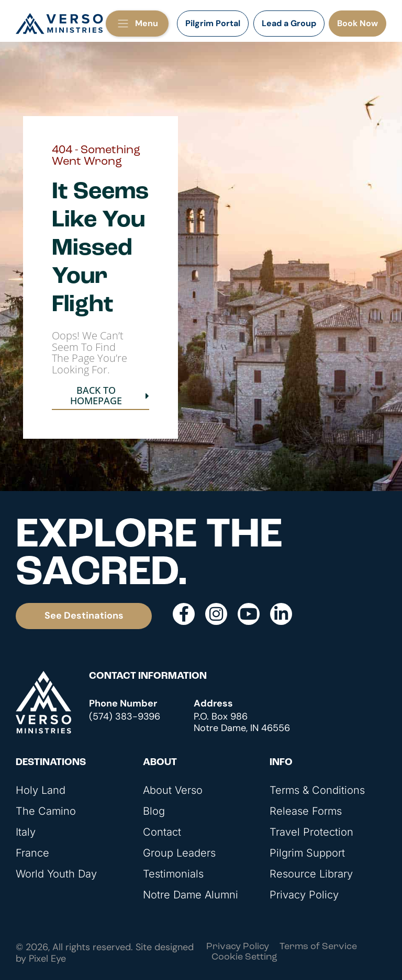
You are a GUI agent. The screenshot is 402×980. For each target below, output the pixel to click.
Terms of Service (318, 947)
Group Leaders (179, 853)
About (160, 763)
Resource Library (311, 874)
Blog (154, 811)
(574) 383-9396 (125, 716)
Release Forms (306, 811)
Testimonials (173, 874)
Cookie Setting (244, 957)
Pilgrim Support (307, 853)
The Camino (46, 811)
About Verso (173, 790)
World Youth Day (56, 874)
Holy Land (41, 790)
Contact (162, 832)
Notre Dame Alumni (191, 895)
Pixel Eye (47, 959)
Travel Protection (311, 832)
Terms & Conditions (317, 790)
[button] (137, 24)
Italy (26, 832)
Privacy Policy (304, 895)
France (32, 853)
